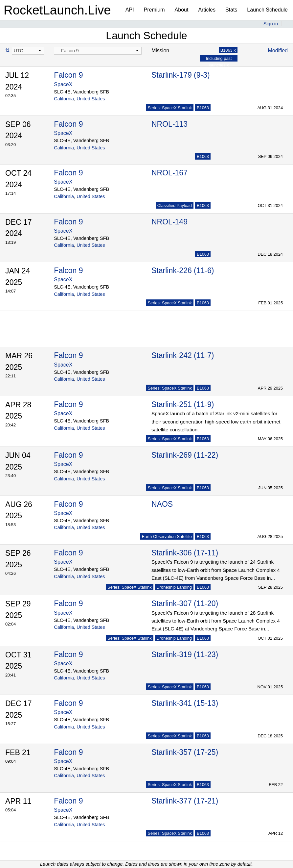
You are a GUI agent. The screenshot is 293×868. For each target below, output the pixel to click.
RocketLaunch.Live (57, 10)
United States (91, 99)
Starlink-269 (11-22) (185, 455)
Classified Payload (175, 205)
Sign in (271, 24)
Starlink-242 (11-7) (183, 355)
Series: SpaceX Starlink (170, 108)
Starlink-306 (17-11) (185, 553)
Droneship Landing (174, 587)
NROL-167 (169, 173)
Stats (231, 10)
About (182, 10)
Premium (154, 10)
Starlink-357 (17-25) (185, 752)
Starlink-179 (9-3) (181, 75)
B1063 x (228, 50)
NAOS (162, 504)
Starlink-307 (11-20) (185, 603)
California (64, 99)
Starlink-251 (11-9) (183, 404)
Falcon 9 (68, 75)
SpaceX (63, 84)
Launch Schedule (267, 10)
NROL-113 (169, 124)
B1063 (203, 108)
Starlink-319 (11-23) (185, 654)
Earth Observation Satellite (167, 536)
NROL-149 (169, 222)
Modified (278, 51)
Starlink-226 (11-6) (183, 270)
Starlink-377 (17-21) (185, 801)
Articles (207, 10)
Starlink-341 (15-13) (185, 703)
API (130, 10)
